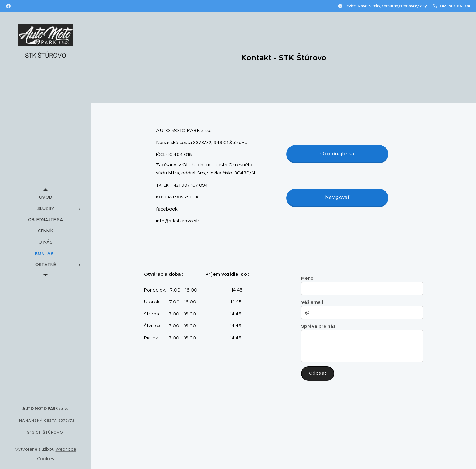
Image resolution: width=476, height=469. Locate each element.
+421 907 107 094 (455, 6)
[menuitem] (46, 197)
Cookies (46, 459)
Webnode (66, 449)
